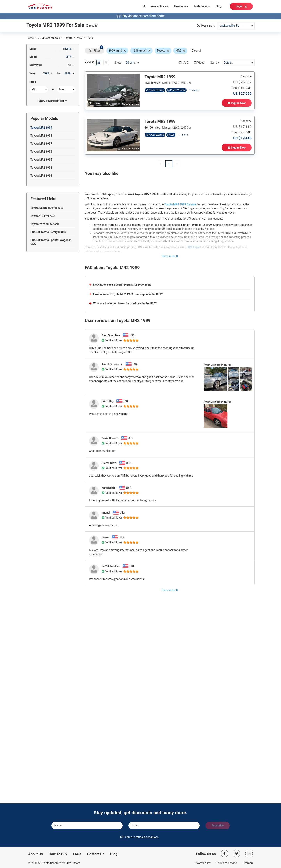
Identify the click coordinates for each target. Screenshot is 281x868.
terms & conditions (147, 837)
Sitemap (248, 863)
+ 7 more (183, 135)
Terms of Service (227, 863)
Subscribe (217, 825)
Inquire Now (237, 103)
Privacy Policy (202, 863)
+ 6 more (194, 90)
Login (241, 6)
